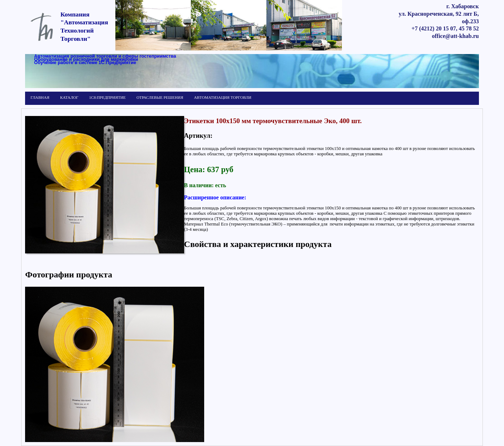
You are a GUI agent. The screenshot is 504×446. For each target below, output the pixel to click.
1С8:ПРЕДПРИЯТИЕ (107, 97)
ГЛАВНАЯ (40, 97)
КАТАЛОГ (69, 97)
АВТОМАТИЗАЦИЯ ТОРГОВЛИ (222, 97)
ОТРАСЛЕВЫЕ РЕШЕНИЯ (160, 97)
